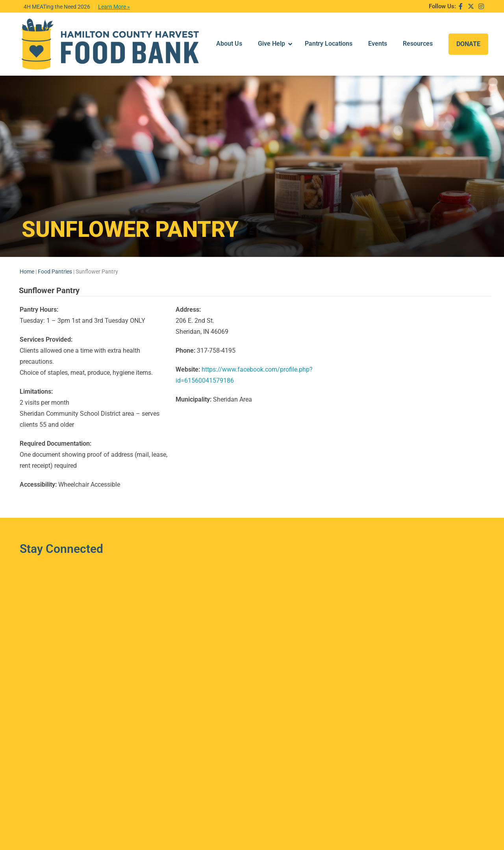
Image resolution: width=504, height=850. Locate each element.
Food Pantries (55, 247)
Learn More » (114, 7)
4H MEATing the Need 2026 (57, 7)
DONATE (468, 32)
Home (27, 247)
